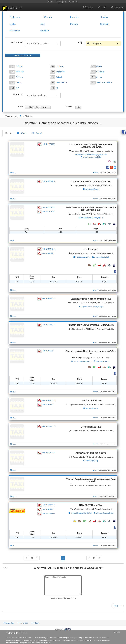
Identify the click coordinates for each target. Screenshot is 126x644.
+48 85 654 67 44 (49, 325)
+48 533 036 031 (49, 144)
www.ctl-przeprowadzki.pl (92, 157)
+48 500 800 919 (49, 207)
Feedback (35, 623)
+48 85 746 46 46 (49, 249)
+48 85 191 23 (48, 509)
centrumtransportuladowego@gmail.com (92, 155)
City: (81, 42)
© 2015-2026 (63, 629)
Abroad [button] (99, 77)
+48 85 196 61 (48, 405)
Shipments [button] (60, 72)
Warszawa (15, 31)
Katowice (75, 17)
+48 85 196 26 (48, 351)
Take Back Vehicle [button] (104, 82)
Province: (18, 94)
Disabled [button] (19, 66)
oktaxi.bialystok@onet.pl (82, 361)
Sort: (20, 107)
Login (102, 7)
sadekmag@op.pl (92, 461)
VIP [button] (17, 88)
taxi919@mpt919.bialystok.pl (92, 218)
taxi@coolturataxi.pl (83, 257)
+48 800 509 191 (49, 212)
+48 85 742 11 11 (49, 400)
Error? (95, 172)
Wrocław (44, 31)
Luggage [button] (60, 66)
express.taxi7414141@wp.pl (92, 307)
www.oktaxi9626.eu (103, 361)
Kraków (104, 17)
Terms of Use (23, 623)
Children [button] (19, 77)
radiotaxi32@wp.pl (92, 189)
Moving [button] (99, 66)
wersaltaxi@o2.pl (92, 411)
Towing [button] (19, 82)
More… (14, 173)
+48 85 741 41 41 (49, 298)
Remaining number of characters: (61, 598)
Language (117, 7)
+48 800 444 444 (49, 514)
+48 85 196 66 (48, 253)
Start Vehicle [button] (61, 82)
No (13, 67)
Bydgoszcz (15, 17)
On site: (70, 107)
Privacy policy (9, 623)
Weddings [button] (20, 72)
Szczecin (105, 24)
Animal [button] (59, 77)
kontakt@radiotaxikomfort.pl (81, 513)
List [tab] (8, 133)
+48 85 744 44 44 (49, 505)
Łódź (42, 24)
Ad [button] (57, 88)
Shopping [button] (100, 72)
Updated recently (38, 107)
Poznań (74, 24)
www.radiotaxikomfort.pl (104, 513)
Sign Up (87, 7)
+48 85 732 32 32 (49, 181)
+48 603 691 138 (49, 452)
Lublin (13, 24)
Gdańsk (48, 17)
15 (78, 107)
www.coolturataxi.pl (101, 257)
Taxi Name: (17, 42)
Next (117, 606)
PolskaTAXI (13, 8)
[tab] (22, 133)
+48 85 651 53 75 (49, 426)
